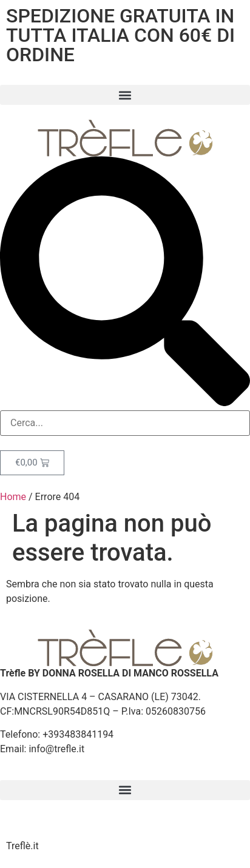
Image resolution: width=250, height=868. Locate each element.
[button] (125, 95)
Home (13, 497)
